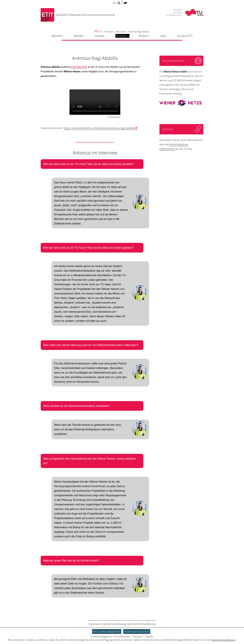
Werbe (148, 636)
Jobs (164, 36)
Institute (101, 36)
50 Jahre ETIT (185, 36)
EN (114, 3)
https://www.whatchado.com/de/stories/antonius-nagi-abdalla (99, 128)
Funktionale (122, 636)
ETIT (98, 32)
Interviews (121, 32)
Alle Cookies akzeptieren (107, 631)
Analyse (137, 636)
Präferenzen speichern (137, 631)
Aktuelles (58, 36)
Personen (122, 36)
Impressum (95, 624)
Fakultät (80, 36)
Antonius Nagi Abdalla (139, 32)
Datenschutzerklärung (114, 624)
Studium (145, 36)
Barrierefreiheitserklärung (141, 624)
